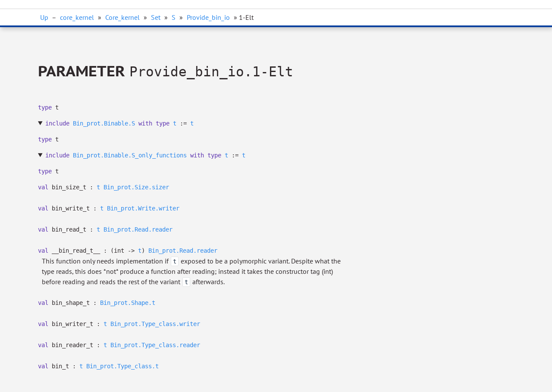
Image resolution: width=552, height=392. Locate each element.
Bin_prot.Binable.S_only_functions (130, 155)
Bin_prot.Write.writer (143, 208)
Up (44, 17)
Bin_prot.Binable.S (104, 123)
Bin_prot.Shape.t (128, 303)
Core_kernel (122, 17)
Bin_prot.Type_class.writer (155, 324)
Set (156, 17)
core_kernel (77, 17)
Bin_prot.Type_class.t (122, 366)
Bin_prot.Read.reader (138, 229)
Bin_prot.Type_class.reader (155, 345)
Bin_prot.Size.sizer (136, 187)
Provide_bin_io (208, 17)
